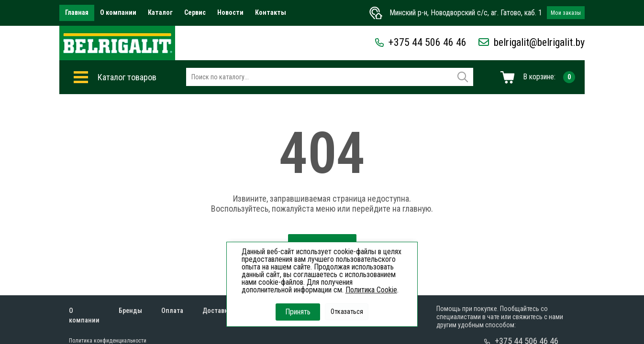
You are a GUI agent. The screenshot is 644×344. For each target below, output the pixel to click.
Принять (298, 312)
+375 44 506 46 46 (421, 42)
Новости (230, 12)
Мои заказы (566, 13)
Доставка (217, 311)
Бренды (130, 311)
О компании (118, 12)
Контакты (271, 12)
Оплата (172, 311)
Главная (77, 12)
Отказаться (347, 312)
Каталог (160, 12)
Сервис (195, 12)
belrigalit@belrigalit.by (532, 42)
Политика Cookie (371, 290)
